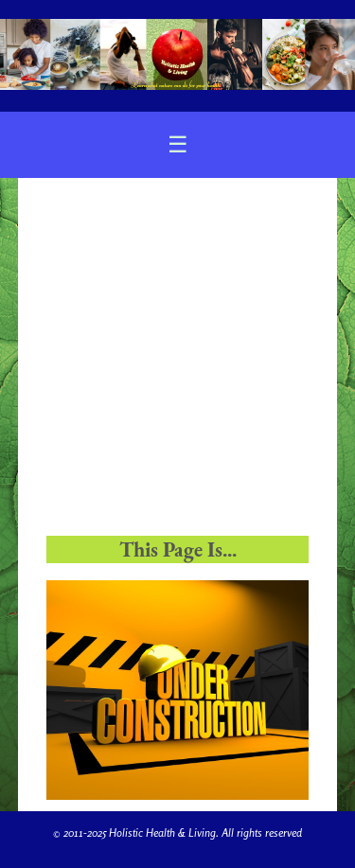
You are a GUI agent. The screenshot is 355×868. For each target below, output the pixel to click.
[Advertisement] (177, 363)
